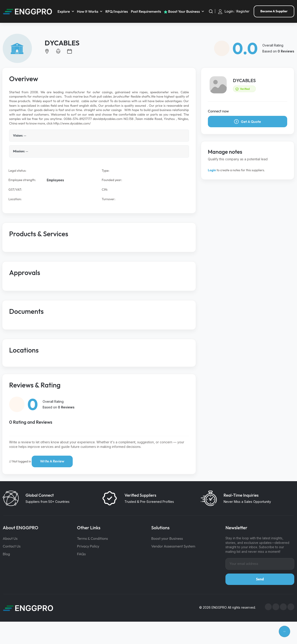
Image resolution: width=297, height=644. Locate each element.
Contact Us (12, 546)
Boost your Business (167, 538)
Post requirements (146, 11)
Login (229, 11)
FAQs (81, 553)
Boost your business (183, 11)
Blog (6, 553)
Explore (64, 11)
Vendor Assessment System (173, 546)
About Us (10, 538)
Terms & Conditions (93, 538)
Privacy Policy (88, 546)
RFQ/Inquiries (117, 11)
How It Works (88, 11)
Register (243, 11)
